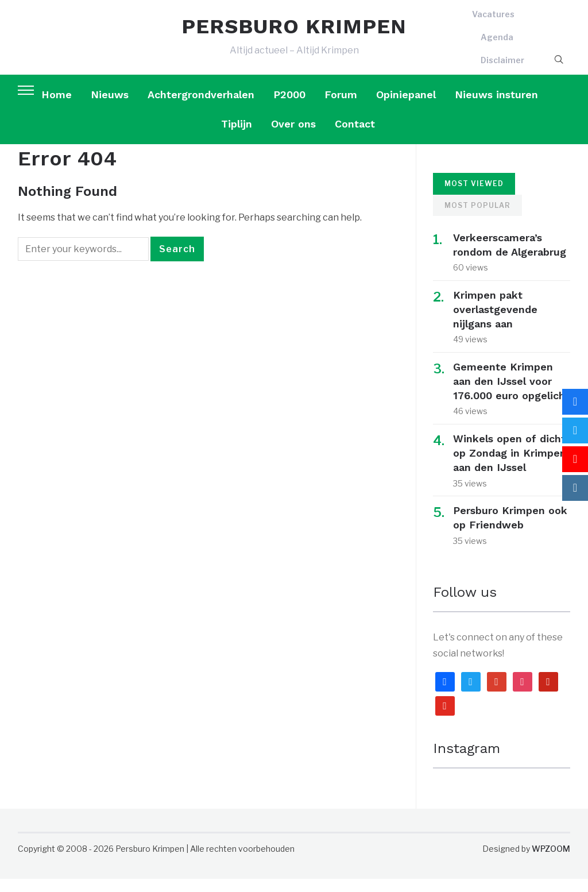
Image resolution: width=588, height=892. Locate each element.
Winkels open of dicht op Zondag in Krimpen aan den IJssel (510, 466)
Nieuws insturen (496, 108)
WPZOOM (551, 862)
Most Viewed (474, 197)
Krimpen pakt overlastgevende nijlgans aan (495, 323)
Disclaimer (502, 66)
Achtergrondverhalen (201, 108)
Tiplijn (237, 137)
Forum (341, 108)
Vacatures (493, 21)
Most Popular (477, 219)
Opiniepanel (406, 108)
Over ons (293, 137)
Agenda (497, 44)
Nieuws (110, 108)
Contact (355, 137)
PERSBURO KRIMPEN (294, 33)
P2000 (289, 108)
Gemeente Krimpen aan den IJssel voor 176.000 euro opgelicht (511, 394)
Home (57, 108)
